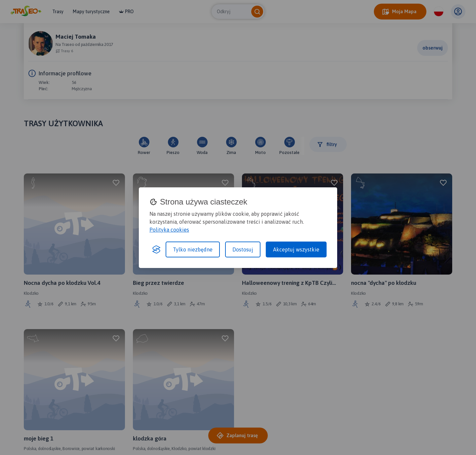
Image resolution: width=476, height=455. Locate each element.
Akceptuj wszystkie (296, 249)
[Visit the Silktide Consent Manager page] (156, 249)
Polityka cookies (169, 230)
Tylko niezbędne (193, 249)
